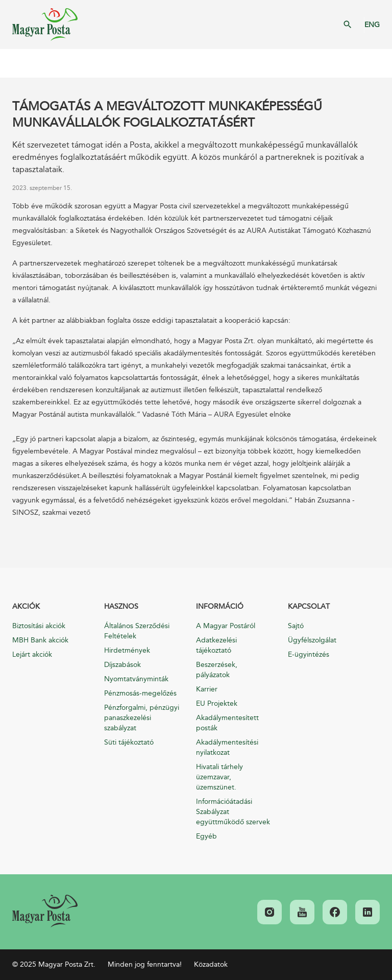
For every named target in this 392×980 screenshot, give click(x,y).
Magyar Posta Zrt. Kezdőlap (45, 25)
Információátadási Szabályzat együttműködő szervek (233, 812)
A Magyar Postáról (226, 626)
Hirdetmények (127, 650)
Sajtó (296, 626)
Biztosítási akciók (39, 626)
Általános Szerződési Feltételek (137, 631)
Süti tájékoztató (129, 742)
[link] (45, 911)
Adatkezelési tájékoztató (216, 645)
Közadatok (211, 964)
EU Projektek (217, 703)
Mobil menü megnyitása (15, 63)
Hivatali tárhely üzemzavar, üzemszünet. (219, 777)
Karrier (207, 689)
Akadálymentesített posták (227, 723)
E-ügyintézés (309, 654)
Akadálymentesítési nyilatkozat (227, 747)
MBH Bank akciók (40, 640)
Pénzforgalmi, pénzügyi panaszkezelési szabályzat (142, 718)
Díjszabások (122, 665)
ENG (372, 25)
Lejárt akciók (32, 654)
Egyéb (206, 836)
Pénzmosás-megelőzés (140, 693)
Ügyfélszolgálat (312, 640)
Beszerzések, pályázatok (217, 670)
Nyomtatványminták (136, 679)
